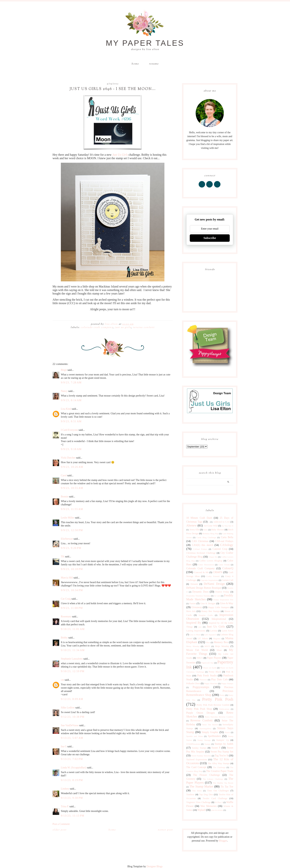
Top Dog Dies (206, 795)
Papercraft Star (207, 663)
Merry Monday (193, 646)
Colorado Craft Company (97, 327)
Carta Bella (227, 537)
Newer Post (165, 830)
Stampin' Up (223, 740)
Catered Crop (220, 549)
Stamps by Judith (224, 744)
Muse (219, 650)
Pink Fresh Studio (207, 676)
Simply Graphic (210, 732)
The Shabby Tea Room (223, 783)
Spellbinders (214, 736)
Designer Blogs (155, 866)
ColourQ (228, 568)
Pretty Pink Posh (218, 699)
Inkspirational (219, 619)
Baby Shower (218, 530)
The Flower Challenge (206, 775)
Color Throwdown (206, 565)
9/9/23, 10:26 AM (72, 467)
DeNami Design (214, 584)
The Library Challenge (213, 779)
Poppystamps (201, 687)
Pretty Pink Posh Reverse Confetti (213, 705)
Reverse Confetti (144, 327)
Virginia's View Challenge (199, 802)
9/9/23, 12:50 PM (72, 530)
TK (63, 557)
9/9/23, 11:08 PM (72, 608)
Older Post (59, 830)
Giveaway (197, 607)
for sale (217, 596)
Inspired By (194, 623)
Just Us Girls (120, 155)
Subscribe (210, 238)
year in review (217, 810)
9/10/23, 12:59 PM (73, 671)
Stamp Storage (204, 740)
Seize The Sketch (210, 725)
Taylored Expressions (197, 760)
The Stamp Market (201, 786)
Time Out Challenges (218, 791)
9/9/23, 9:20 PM (71, 548)
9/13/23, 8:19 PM (72, 780)
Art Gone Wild (211, 526)
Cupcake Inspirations (209, 580)
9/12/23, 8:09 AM (72, 699)
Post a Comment (61, 824)
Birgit (64, 370)
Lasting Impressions (196, 631)
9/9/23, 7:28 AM (71, 383)
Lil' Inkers (203, 638)
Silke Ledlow (68, 708)
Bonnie (65, 497)
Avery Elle (194, 530)
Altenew (192, 525)
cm (62, 680)
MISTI (207, 646)
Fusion (193, 603)
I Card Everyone (69, 430)
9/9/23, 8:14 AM (71, 400)
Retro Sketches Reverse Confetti (219, 717)
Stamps (207, 744)
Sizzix (227, 732)
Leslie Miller (68, 518)
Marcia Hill (67, 578)
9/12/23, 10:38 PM (73, 717)
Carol (64, 475)
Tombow (190, 795)
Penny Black (215, 672)
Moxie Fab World (197, 650)
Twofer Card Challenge (215, 798)
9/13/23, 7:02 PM (72, 759)
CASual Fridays (200, 549)
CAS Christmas (200, 541)
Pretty (222, 695)
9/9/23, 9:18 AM (71, 449)
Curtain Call (227, 580)
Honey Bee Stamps (211, 611)
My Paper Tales (145, 43)
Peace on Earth (210, 668)
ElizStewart (67, 539)
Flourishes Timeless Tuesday (198, 596)
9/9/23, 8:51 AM (71, 421)
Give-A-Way (227, 603)
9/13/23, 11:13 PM (73, 816)
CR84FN (218, 572)
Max (208, 642)
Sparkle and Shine (195, 736)
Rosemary (66, 617)
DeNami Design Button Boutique (204, 588)
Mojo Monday (222, 646)
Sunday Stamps (199, 748)
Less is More (195, 635)
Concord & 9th (201, 572)
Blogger (223, 841)
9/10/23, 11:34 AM (73, 650)
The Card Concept (196, 767)
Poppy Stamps (227, 683)
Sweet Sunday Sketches (201, 756)
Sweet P (216, 748)
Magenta (217, 638)
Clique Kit (213, 557)
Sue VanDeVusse (70, 725)
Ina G (64, 746)
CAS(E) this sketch (202, 545)
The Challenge (219, 767)
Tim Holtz (197, 791)
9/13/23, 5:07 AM (72, 738)
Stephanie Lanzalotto (72, 659)
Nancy (64, 391)
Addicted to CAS (221, 522)
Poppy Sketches (211, 683)
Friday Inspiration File (223, 600)
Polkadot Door (193, 683)
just (200, 627)
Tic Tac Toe (227, 787)
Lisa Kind (66, 409)
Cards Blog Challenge (206, 537)
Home (135, 64)
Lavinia (214, 631)
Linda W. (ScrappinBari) (74, 768)
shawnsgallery (205, 728)
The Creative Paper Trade (220, 771)
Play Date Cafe (220, 679)
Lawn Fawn (227, 631)
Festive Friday (222, 592)
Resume (154, 64)
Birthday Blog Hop (211, 533)
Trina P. (65, 806)
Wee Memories (208, 806)
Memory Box (221, 642)
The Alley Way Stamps (219, 763)
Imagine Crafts (206, 615)
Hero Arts (191, 611)
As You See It (227, 526)
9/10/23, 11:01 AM (73, 629)
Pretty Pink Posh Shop (199, 709)
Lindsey (65, 789)
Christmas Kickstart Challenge (201, 553)
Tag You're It (221, 756)
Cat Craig (66, 599)
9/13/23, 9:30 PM (72, 798)
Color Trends (224, 565)
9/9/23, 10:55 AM (72, 488)
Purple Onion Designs (201, 713)
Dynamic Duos (200, 592)
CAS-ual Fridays (224, 541)
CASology (227, 545)
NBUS (200, 658)
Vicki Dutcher (68, 458)
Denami (194, 584)
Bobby (64, 638)
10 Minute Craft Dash (199, 518)
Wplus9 (202, 810)
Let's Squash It (210, 635)
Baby (205, 530)
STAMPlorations (193, 744)
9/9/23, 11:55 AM (72, 509)
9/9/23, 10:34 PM (72, 590)
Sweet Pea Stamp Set (222, 752)
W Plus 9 (219, 802)
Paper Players (214, 658)
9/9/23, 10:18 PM (72, 569)
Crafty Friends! (213, 576)
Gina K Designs (208, 603)
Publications (224, 709)
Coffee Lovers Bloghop (211, 561)
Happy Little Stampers (219, 607)
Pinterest (203, 680)
